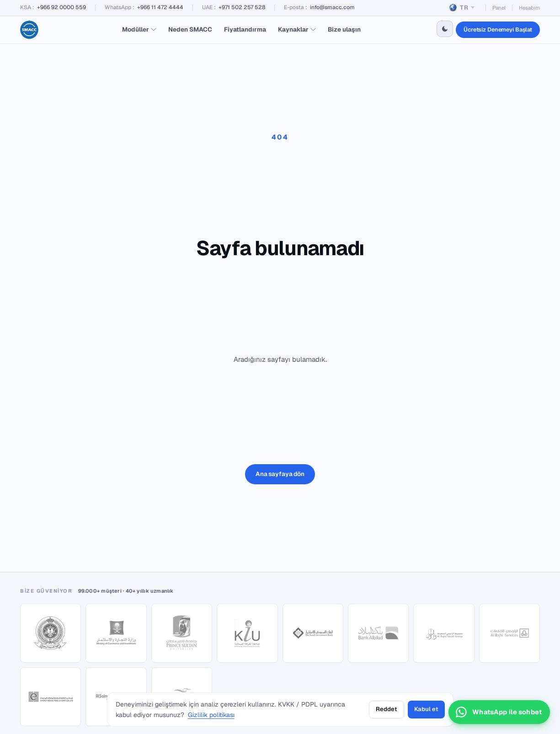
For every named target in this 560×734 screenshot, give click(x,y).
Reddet (386, 709)
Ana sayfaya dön (280, 474)
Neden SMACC (190, 29)
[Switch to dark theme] (445, 29)
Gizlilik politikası (211, 715)
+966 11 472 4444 (160, 7)
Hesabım (529, 8)
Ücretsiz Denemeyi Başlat (498, 29)
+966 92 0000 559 (61, 7)
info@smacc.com (332, 7)
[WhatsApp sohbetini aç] (499, 712)
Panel (499, 8)
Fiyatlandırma (245, 29)
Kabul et (426, 709)
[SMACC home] (29, 30)
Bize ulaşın (344, 29)
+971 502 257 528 (242, 7)
